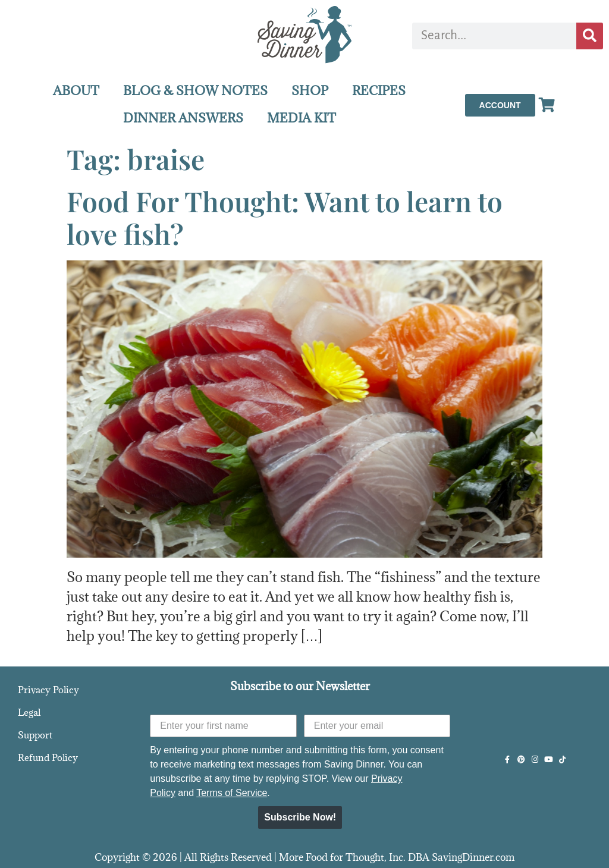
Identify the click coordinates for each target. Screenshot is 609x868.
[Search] (590, 36)
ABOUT (76, 91)
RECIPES (379, 91)
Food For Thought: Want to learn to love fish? (285, 217)
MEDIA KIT (302, 118)
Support (35, 735)
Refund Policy (48, 757)
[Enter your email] (377, 726)
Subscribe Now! (300, 817)
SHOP (310, 91)
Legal (29, 712)
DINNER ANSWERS (183, 118)
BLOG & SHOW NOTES (195, 91)
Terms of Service (232, 793)
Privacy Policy (48, 690)
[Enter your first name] (223, 726)
